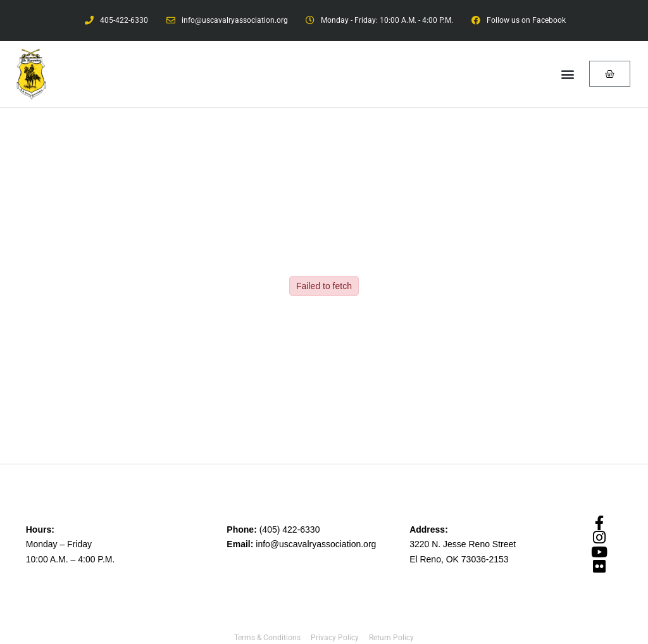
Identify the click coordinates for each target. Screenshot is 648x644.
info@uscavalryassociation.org (316, 544)
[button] (568, 74)
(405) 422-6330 (290, 529)
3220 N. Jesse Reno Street (463, 544)
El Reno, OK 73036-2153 (459, 559)
